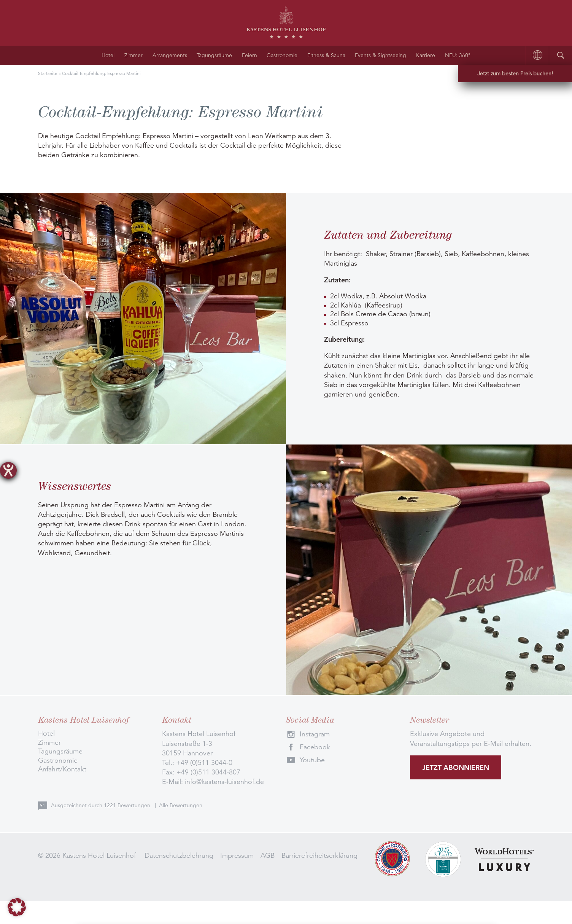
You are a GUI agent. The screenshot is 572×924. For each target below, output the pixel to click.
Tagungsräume (214, 55)
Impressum (237, 855)
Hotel (108, 55)
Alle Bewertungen (181, 805)
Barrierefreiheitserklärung (319, 855)
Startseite (48, 73)
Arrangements (170, 55)
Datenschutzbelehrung (179, 855)
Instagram (315, 734)
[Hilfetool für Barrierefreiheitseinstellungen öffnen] (8, 470)
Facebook (315, 747)
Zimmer (133, 55)
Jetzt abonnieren (456, 767)
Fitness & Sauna (326, 55)
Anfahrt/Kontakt (62, 769)
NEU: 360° (458, 55)
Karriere (426, 55)
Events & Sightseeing (381, 55)
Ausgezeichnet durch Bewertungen (101, 805)
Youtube (312, 760)
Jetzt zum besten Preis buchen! (515, 73)
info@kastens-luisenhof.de (224, 782)
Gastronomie (282, 55)
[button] (17, 907)
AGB (268, 855)
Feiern (249, 55)
